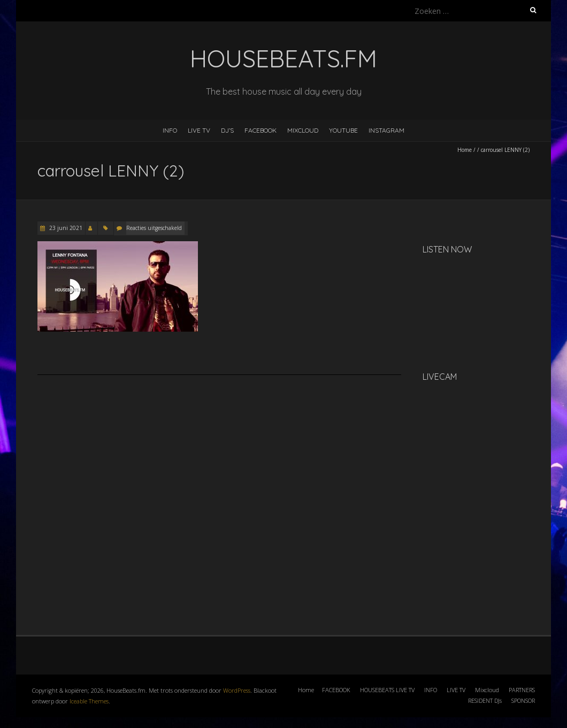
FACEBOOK (260, 130)
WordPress (237, 690)
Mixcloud (487, 690)
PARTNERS (522, 690)
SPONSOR (523, 700)
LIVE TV (199, 130)
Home (465, 150)
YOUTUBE (343, 130)
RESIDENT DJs (485, 700)
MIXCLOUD (303, 130)
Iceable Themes (89, 701)
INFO (170, 130)
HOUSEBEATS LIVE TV (387, 690)
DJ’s (227, 130)
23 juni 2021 (65, 228)
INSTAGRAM (386, 130)
